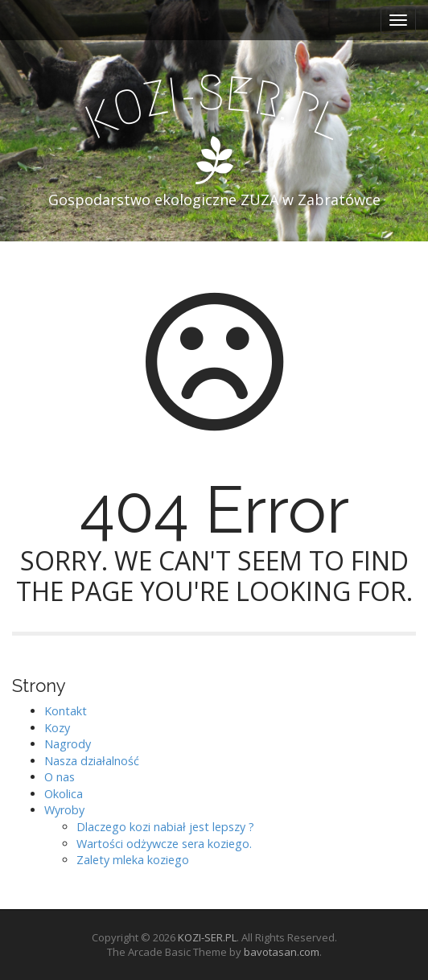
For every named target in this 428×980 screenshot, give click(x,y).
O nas (60, 777)
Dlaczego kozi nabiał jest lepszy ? (165, 827)
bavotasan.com (282, 952)
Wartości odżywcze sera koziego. (164, 844)
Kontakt (66, 711)
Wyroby (64, 810)
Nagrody (68, 744)
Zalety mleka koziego (133, 860)
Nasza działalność (92, 761)
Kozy (57, 728)
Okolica (64, 794)
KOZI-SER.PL (207, 937)
